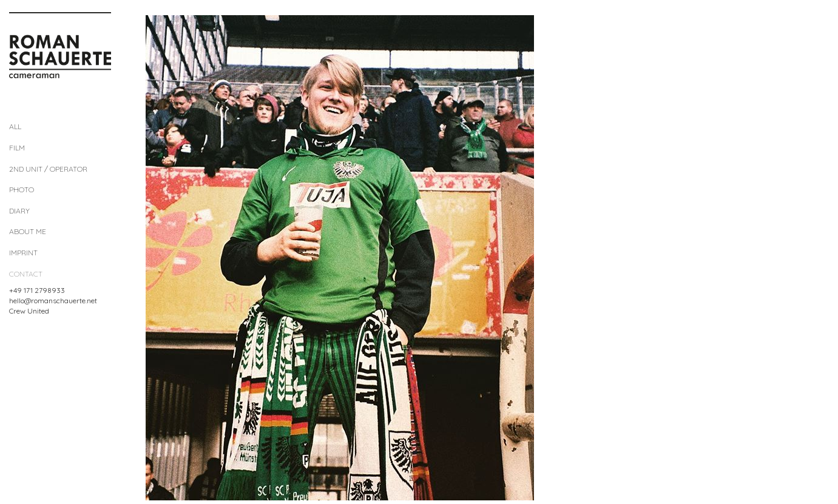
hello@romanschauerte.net (53, 301)
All (15, 126)
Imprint (23, 253)
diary (19, 211)
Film (17, 148)
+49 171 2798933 (37, 290)
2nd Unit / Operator (48, 169)
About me (28, 231)
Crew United (29, 311)
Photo (22, 190)
